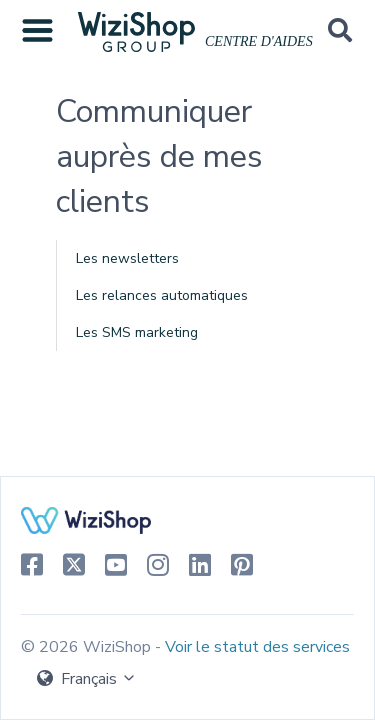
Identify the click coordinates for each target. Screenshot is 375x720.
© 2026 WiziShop (88, 647)
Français (87, 679)
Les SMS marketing (137, 332)
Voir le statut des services (257, 647)
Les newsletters (127, 258)
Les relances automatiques (162, 295)
